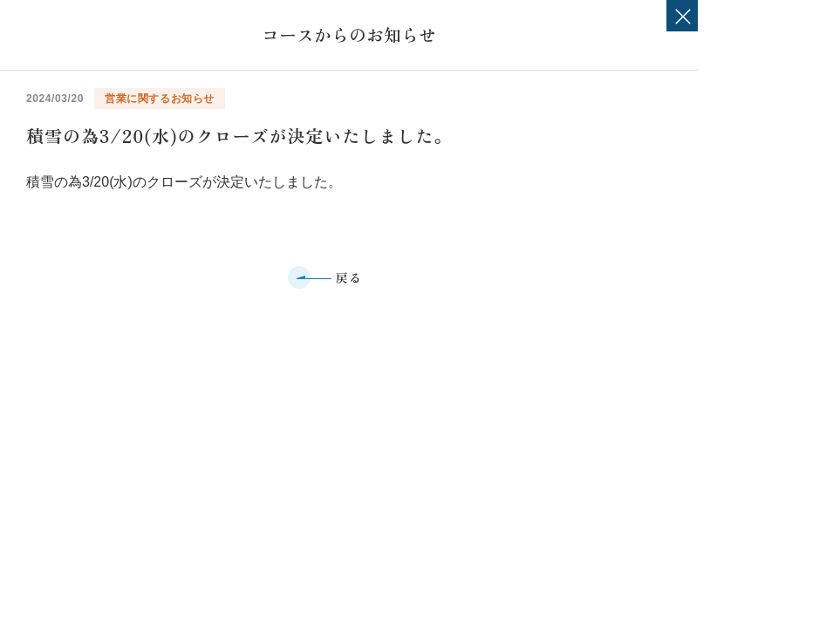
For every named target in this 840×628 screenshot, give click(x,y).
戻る (349, 277)
